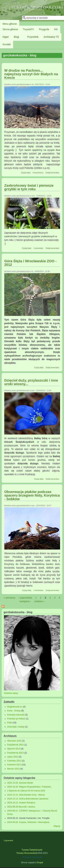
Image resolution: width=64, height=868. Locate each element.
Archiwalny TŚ (51, 37)
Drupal (40, 863)
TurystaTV (29, 29)
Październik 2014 (15, 745)
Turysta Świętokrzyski (32, 850)
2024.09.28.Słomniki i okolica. (21, 807)
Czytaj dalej (26, 173)
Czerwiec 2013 (14, 761)
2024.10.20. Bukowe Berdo (20, 783)
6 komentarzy (38, 173)
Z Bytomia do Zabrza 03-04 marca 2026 (26, 791)
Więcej (57, 826)
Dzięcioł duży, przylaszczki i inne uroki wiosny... (31, 382)
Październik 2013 (15, 753)
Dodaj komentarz (52, 173)
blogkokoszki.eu (15, 707)
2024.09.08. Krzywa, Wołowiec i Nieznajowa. (29, 822)
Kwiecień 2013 (14, 765)
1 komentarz (38, 248)
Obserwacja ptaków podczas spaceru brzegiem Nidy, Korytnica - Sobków (32, 495)
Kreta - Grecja (14, 711)
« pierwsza (9, 598)
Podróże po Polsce (16, 719)
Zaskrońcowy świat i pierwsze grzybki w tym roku (29, 187)
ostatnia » (39, 601)
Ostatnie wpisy (11, 693)
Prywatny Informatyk (32, 857)
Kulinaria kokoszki (16, 715)
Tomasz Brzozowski (26, 853)
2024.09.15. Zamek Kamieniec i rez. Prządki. (29, 818)
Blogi (16, 37)
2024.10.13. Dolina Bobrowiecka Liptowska (28, 799)
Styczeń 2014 (14, 749)
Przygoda (44, 29)
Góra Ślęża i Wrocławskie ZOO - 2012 (30, 263)
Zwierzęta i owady (16, 727)
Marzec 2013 (13, 769)
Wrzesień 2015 (14, 741)
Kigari (6, 37)
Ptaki (10, 723)
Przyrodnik (33, 37)
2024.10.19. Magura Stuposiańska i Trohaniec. (29, 787)
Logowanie (8, 840)
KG (56, 29)
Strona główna (10, 29)
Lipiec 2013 (13, 757)
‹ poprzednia (25, 598)
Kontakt (7, 44)
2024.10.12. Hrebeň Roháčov (21, 803)
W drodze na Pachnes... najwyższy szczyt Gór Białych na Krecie (31, 74)
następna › (25, 601)
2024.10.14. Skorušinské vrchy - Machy (26, 795)
